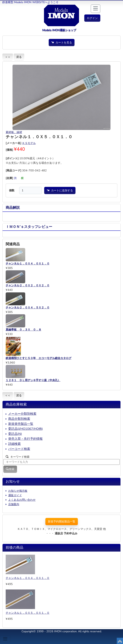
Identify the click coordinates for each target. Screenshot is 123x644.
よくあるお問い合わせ (22, 500)
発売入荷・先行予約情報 (25, 439)
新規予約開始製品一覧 (62, 521)
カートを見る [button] (62, 42)
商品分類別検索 (19, 419)
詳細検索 (14, 444)
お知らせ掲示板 (18, 491)
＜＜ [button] (8, 57)
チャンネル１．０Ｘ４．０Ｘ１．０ (28, 578)
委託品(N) (15, 434)
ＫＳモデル (29, 143)
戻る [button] (19, 57)
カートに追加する (60, 190)
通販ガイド (15, 495)
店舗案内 (14, 504)
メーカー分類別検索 (22, 414)
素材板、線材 (14, 132)
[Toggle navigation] (5, 639)
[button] (92, 18)
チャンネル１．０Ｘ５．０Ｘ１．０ (28, 613)
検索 (10, 469)
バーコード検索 (19, 449)
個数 (12, 190)
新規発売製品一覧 (21, 424)
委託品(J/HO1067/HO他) (26, 429)
